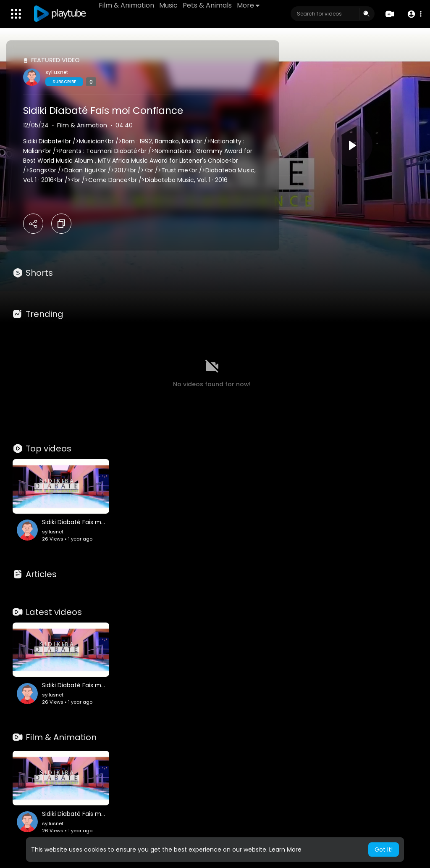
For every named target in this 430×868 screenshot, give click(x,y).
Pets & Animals (207, 5)
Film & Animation (126, 5)
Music (168, 5)
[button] (414, 14)
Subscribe (64, 82)
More (248, 5)
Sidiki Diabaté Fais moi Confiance (103, 111)
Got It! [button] (384, 850)
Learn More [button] (285, 850)
